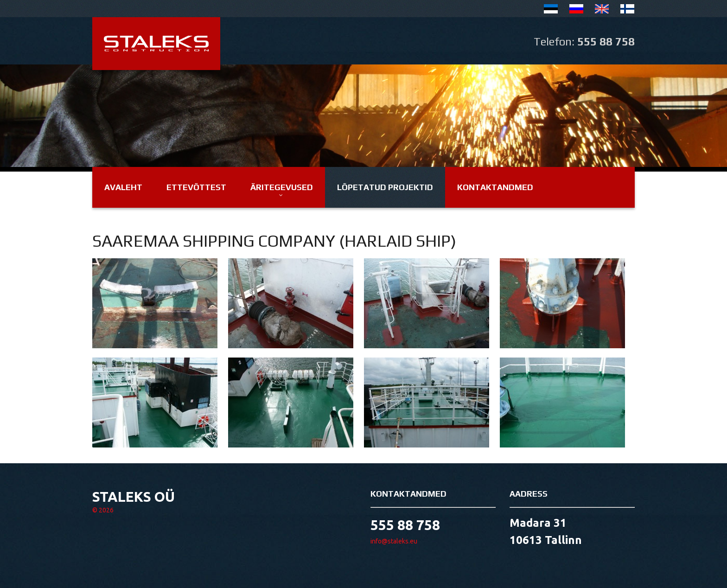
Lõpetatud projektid (385, 187)
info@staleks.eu (394, 541)
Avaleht (123, 187)
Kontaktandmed (495, 187)
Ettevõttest (196, 187)
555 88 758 (606, 42)
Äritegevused (282, 187)
